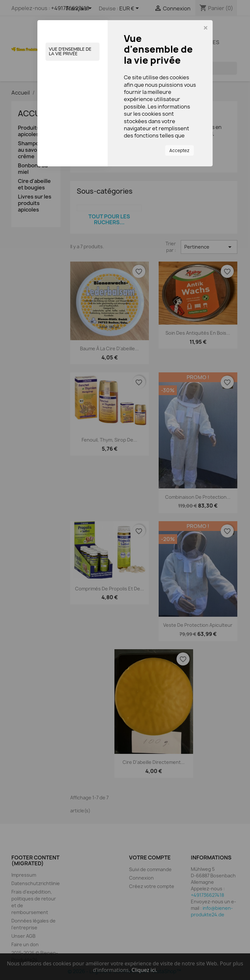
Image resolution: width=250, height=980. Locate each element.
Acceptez (179, 150)
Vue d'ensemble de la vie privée (70, 52)
